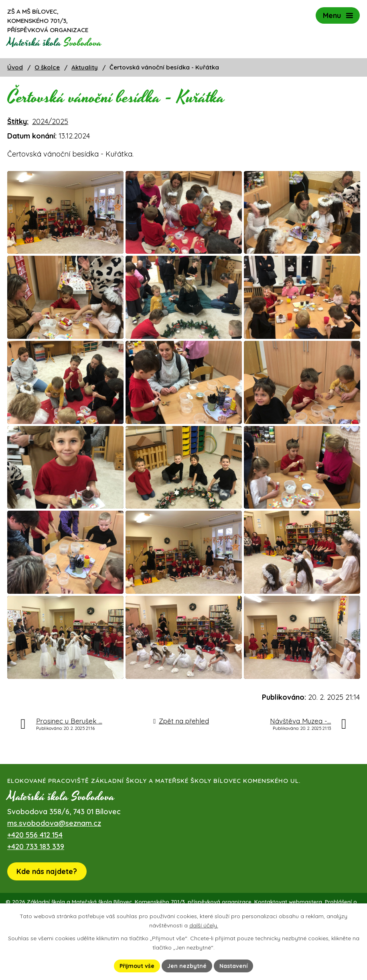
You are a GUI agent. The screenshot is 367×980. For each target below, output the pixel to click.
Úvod (15, 67)
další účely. (204, 925)
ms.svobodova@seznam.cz (54, 855)
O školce (47, 67)
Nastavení (234, 966)
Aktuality (85, 67)
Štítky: (18, 121)
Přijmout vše (137, 966)
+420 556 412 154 (35, 867)
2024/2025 (50, 121)
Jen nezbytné (187, 966)
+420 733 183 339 (36, 879)
